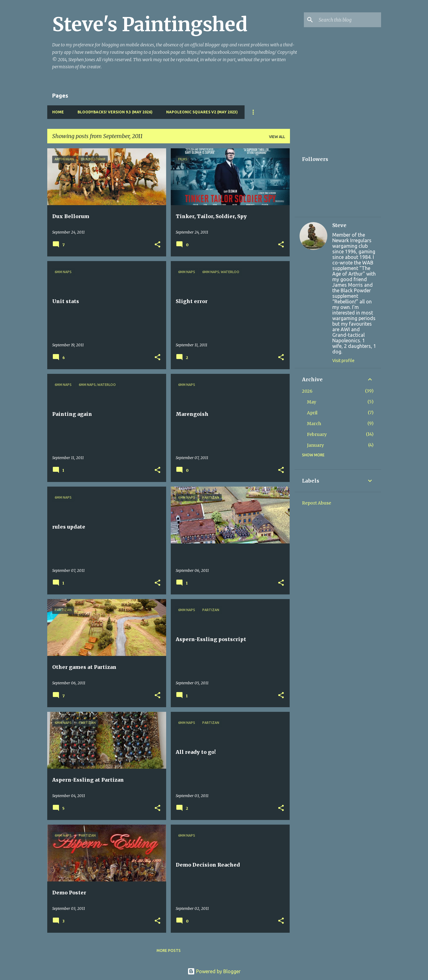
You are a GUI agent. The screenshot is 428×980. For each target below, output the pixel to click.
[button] (157, 245)
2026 (307, 391)
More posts (169, 950)
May (312, 402)
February (317, 434)
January (315, 445)
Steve (339, 225)
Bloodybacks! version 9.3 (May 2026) (115, 112)
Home (58, 112)
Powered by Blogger (214, 971)
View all (277, 137)
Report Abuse (317, 503)
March (314, 424)
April (312, 413)
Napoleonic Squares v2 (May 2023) (202, 112)
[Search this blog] (349, 20)
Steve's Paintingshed (150, 24)
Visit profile (343, 361)
